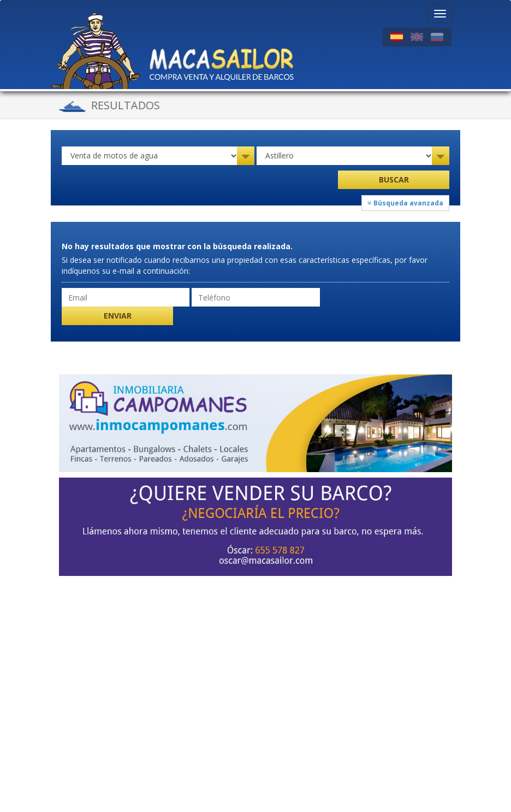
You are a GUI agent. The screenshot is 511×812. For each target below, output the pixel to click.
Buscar (394, 180)
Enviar (118, 316)
